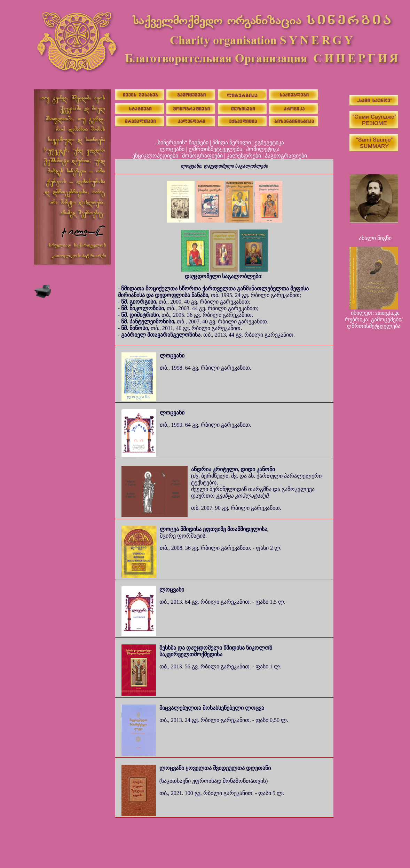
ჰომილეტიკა (263, 149)
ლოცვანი (172, 149)
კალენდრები (244, 156)
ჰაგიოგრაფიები (286, 156)
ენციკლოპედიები (155, 156)
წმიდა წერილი (232, 142)
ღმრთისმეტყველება (215, 149)
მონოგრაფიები (202, 156)
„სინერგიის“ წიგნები (182, 142)
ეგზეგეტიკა (269, 142)
